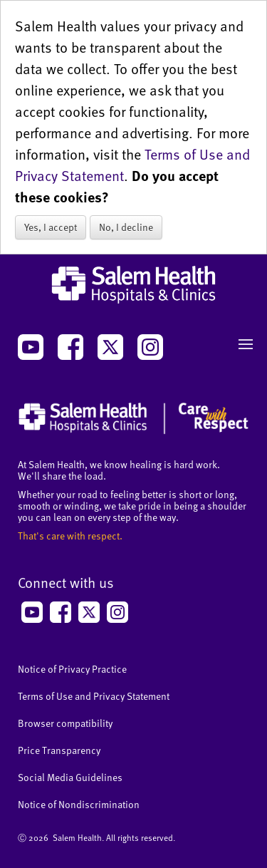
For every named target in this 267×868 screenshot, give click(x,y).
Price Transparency (59, 750)
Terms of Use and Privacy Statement (94, 696)
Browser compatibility (65, 723)
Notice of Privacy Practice (72, 669)
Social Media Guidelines (70, 777)
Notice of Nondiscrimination (79, 804)
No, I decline (126, 227)
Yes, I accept (51, 227)
